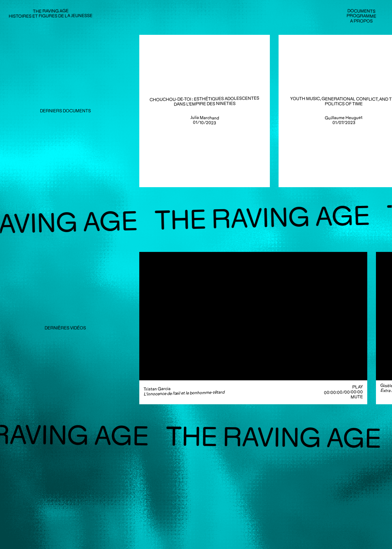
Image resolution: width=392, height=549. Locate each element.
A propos (361, 21)
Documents (361, 11)
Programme (361, 16)
